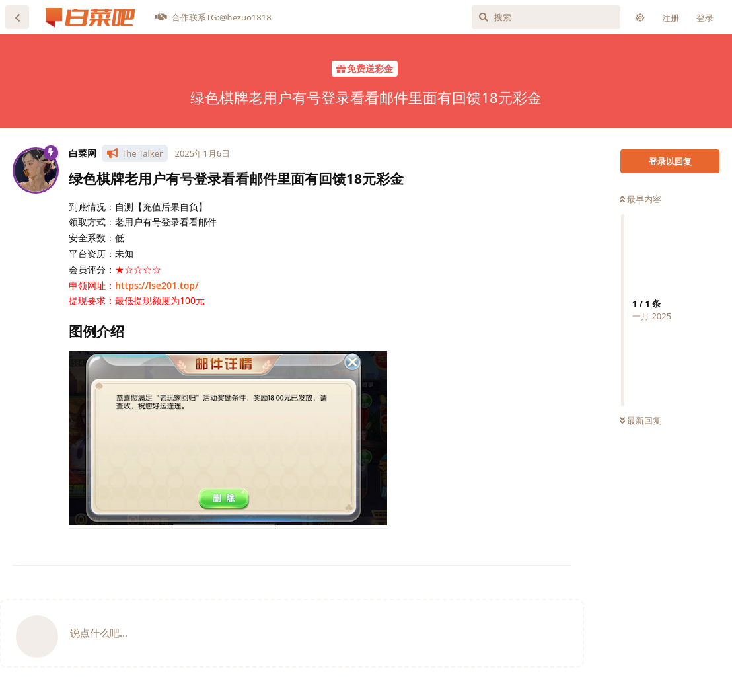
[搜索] (546, 17)
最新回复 (640, 420)
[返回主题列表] (17, 17)
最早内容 (640, 199)
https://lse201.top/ (157, 285)
